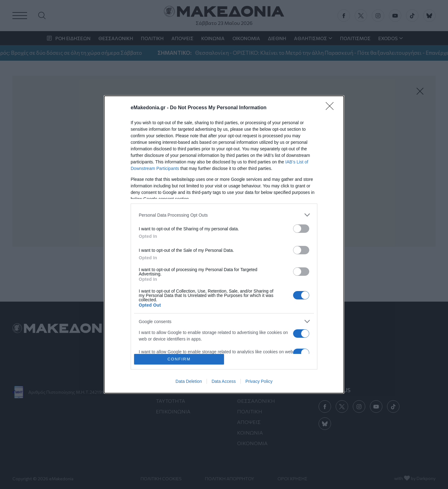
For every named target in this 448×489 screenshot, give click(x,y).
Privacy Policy (259, 381)
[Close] (332, 108)
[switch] (301, 229)
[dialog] (224, 244)
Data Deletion (189, 381)
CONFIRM (179, 359)
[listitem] (224, 215)
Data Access (224, 381)
